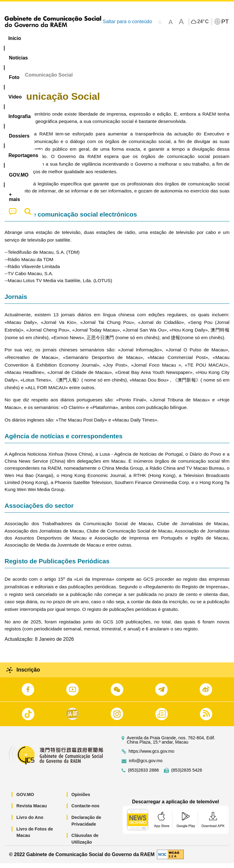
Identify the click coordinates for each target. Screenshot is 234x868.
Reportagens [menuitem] (193, 38)
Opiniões (81, 799)
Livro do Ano (30, 822)
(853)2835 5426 (187, 775)
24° (203, 22)
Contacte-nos (85, 811)
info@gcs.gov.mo (146, 766)
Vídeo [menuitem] (94, 38)
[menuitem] (41, 38)
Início (11, 80)
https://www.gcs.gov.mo (151, 756)
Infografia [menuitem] (123, 38)
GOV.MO (25, 799)
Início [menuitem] (15, 38)
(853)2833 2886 (144, 775)
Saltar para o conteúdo (127, 22)
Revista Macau (32, 811)
